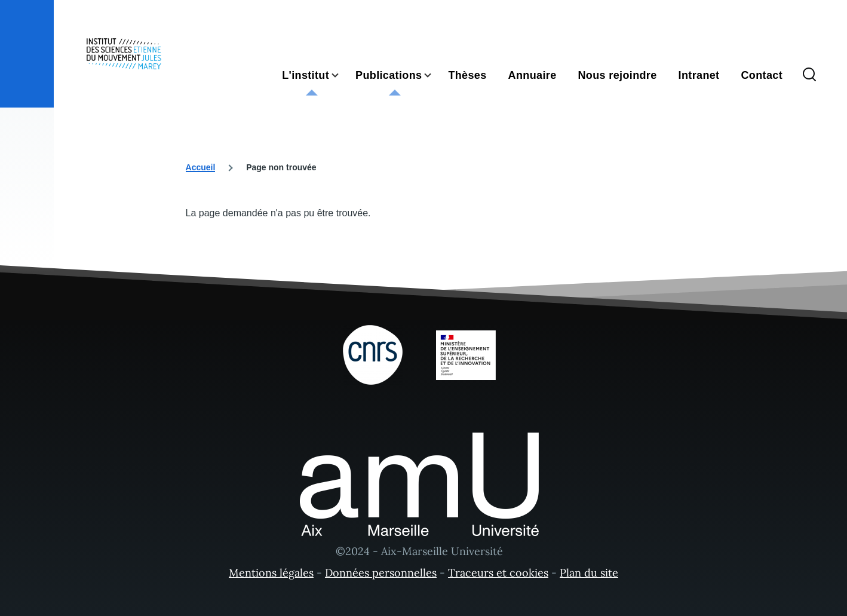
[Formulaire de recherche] (809, 75)
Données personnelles (381, 573)
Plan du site (589, 573)
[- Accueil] (124, 54)
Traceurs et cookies (498, 573)
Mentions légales (271, 573)
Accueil (201, 167)
